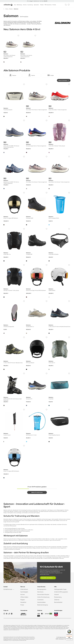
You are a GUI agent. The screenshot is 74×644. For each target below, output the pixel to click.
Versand (56, 595)
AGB (57, 639)
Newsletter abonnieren (47, 578)
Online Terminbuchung (43, 597)
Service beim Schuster (43, 595)
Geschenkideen (42, 602)
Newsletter (23, 602)
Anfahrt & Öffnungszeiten (61, 592)
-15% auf (29, 1)
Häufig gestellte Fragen (60, 589)
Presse (22, 605)
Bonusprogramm (42, 589)
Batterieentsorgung (43, 605)
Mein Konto (40, 592)
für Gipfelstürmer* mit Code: (40, 1)
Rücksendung (58, 597)
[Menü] (72, 630)
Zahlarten (57, 600)
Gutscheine (40, 600)
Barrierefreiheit (58, 602)
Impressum (61, 639)
